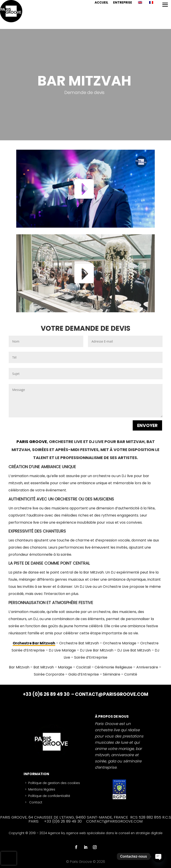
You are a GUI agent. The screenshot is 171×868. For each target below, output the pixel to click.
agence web (76, 833)
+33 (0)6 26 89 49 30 (47, 694)
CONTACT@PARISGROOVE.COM (112, 694)
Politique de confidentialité (49, 796)
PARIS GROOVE (32, 442)
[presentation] (9, 858)
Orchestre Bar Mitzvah (34, 643)
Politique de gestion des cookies (54, 783)
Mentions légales (42, 789)
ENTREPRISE (123, 3)
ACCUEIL (101, 3)
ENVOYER (147, 425)
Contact (35, 802)
